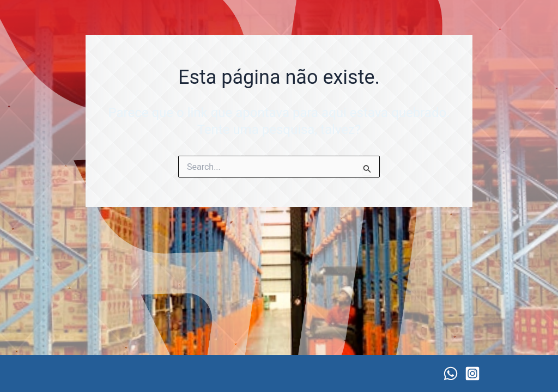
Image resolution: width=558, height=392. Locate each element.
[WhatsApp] (451, 373)
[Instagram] (472, 373)
